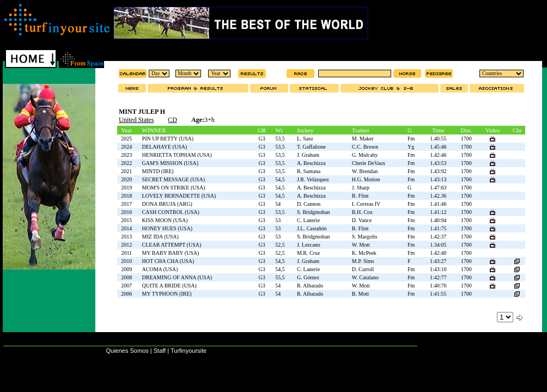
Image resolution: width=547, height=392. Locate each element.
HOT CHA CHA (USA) (168, 261)
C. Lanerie (308, 220)
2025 (126, 139)
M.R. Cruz (309, 253)
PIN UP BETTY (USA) (168, 139)
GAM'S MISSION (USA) (170, 163)
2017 (126, 204)
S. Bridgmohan (314, 212)
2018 (126, 196)
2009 (126, 269)
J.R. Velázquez (313, 179)
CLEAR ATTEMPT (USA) (172, 245)
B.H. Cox (362, 212)
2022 (126, 163)
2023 (126, 155)
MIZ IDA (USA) (160, 237)
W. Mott (361, 245)
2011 (126, 253)
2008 (126, 277)
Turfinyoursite (189, 351)
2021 (126, 171)
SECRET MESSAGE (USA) (174, 179)
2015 (126, 220)
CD (172, 120)
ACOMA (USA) (160, 269)
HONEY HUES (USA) (167, 228)
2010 (126, 261)
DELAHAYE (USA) (165, 147)
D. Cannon (309, 204)
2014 (126, 228)
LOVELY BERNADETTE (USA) (179, 196)
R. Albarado (310, 286)
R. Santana (309, 171)
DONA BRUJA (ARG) (167, 204)
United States (136, 120)
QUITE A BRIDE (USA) (169, 286)
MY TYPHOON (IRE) (167, 294)
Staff (160, 351)
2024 (126, 147)
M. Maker (363, 139)
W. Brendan (365, 171)
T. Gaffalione (311, 147)
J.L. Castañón (312, 228)
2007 (126, 286)
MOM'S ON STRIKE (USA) (174, 188)
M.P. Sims (363, 261)
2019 (126, 188)
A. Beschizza (311, 163)
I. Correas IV (366, 204)
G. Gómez (308, 277)
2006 (126, 294)
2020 (126, 179)
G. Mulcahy (365, 155)
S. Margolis (365, 237)
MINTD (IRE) (158, 171)
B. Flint (360, 196)
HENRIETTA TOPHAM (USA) (177, 155)
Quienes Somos (127, 351)
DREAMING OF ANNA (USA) (177, 277)
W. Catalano (365, 277)
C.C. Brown (365, 147)
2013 (126, 237)
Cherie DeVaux (369, 163)
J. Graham (308, 155)
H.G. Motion (366, 179)
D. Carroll (363, 269)
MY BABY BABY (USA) (171, 253)
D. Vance (362, 220)
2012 (126, 245)
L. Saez (305, 139)
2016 (126, 212)
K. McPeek (364, 253)
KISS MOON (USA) (165, 220)
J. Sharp (361, 188)
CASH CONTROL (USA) (171, 212)
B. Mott (360, 294)
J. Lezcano (309, 245)
